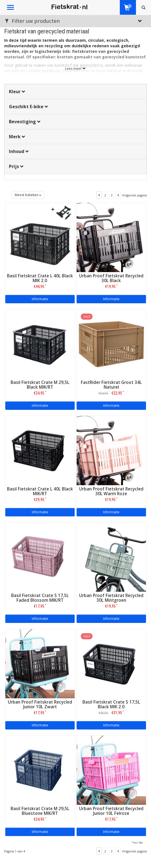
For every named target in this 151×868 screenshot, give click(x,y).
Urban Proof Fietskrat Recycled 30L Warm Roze (111, 491)
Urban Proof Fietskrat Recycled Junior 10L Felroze (111, 811)
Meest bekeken (28, 195)
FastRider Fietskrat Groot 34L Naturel (111, 385)
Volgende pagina (134, 195)
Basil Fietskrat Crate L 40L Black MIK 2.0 (40, 278)
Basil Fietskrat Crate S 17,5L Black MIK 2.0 (111, 704)
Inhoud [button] (19, 151)
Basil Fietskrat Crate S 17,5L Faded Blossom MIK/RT (40, 598)
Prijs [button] (16, 166)
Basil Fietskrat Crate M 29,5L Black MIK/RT (40, 385)
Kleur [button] (17, 92)
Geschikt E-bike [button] (29, 107)
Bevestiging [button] (25, 122)
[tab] (75, 92)
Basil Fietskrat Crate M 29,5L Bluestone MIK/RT (40, 811)
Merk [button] (17, 137)
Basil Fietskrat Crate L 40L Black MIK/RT (40, 491)
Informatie (40, 299)
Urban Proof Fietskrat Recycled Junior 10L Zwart (40, 704)
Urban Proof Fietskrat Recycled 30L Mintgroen (111, 598)
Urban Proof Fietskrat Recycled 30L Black (111, 278)
